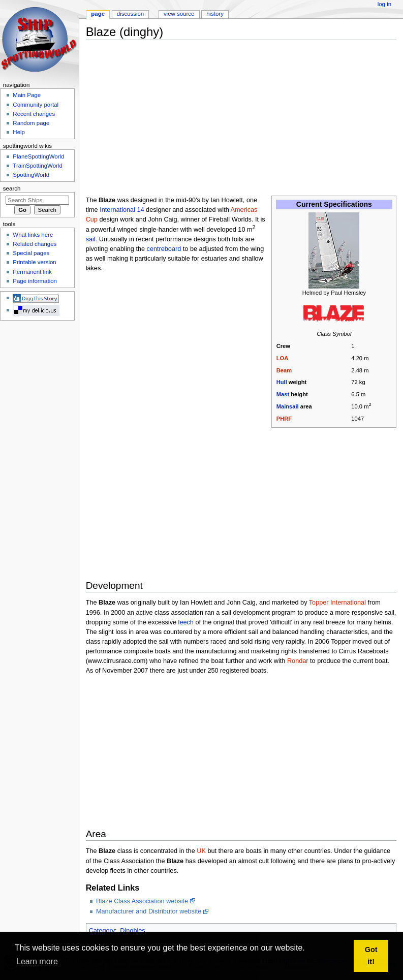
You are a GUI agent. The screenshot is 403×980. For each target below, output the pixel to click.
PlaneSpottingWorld (38, 156)
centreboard (164, 249)
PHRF (284, 419)
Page (98, 14)
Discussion (130, 14)
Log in (384, 4)
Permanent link (32, 272)
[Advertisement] (244, 119)
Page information (35, 281)
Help (19, 132)
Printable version (34, 262)
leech (186, 622)
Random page (31, 123)
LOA (283, 358)
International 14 (122, 210)
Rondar (298, 661)
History (215, 14)
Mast (283, 394)
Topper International (337, 603)
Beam (284, 370)
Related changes (35, 244)
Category (102, 931)
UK (201, 851)
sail (91, 239)
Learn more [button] (37, 961)
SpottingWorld (31, 175)
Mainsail (288, 406)
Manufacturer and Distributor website (149, 911)
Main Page (27, 95)
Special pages (31, 253)
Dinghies (132, 931)
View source (179, 14)
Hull (282, 382)
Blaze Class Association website (142, 901)
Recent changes (34, 114)
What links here (33, 235)
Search (12, 188)
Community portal (36, 105)
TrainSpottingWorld (37, 166)
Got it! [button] (371, 956)
